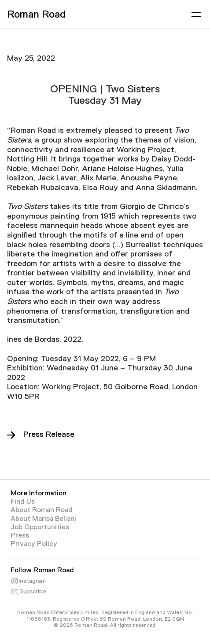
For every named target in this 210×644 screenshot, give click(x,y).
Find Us (23, 501)
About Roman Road (42, 510)
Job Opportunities (40, 527)
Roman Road (36, 14)
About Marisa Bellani (43, 519)
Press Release (49, 434)
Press (20, 535)
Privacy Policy (34, 544)
